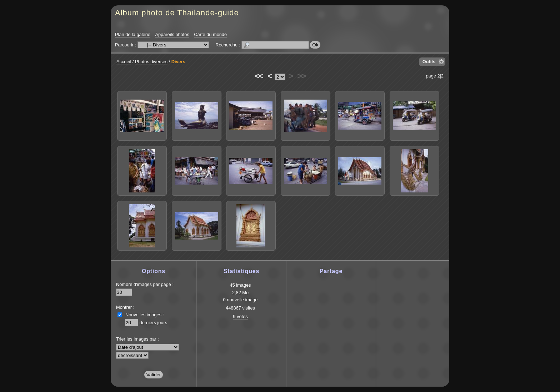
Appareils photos (172, 34)
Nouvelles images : (145, 315)
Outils (429, 62)
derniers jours (154, 323)
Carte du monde (210, 34)
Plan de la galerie (133, 34)
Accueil (124, 62)
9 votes (240, 316)
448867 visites (240, 308)
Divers (178, 62)
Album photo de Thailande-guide (177, 13)
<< (259, 76)
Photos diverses (151, 62)
